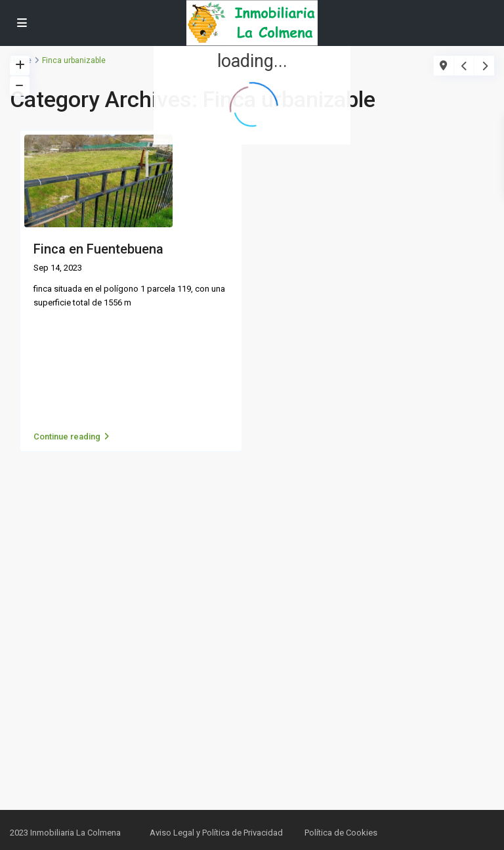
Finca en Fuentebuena (98, 249)
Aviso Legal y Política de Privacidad (216, 833)
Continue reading (71, 437)
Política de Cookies (341, 833)
